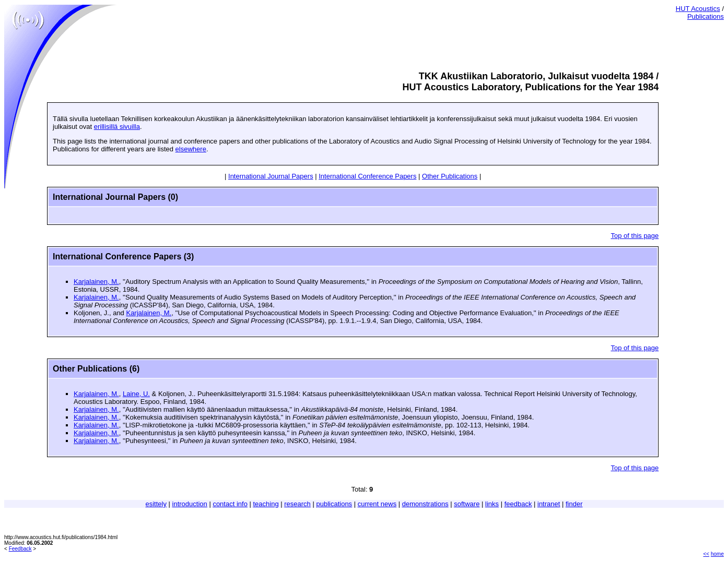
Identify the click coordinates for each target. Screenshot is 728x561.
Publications (706, 16)
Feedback (20, 549)
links (492, 504)
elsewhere (191, 149)
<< (707, 554)
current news (377, 504)
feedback (518, 504)
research (297, 504)
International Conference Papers (367, 176)
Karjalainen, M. (96, 282)
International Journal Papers (271, 176)
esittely (156, 504)
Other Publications (450, 176)
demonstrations (425, 504)
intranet (549, 504)
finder (574, 504)
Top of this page (635, 236)
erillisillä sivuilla (117, 127)
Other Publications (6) (96, 369)
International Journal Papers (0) (115, 197)
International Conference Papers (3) (123, 256)
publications (334, 504)
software (467, 504)
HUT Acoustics (698, 9)
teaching (266, 504)
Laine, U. (136, 394)
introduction (190, 504)
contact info (230, 504)
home (717, 554)
